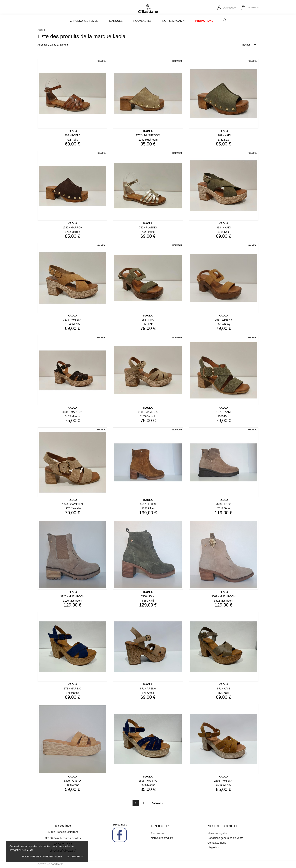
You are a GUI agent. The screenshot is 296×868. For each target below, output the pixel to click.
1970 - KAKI (224, 412)
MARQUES (116, 21)
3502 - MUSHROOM (224, 596)
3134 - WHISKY (73, 320)
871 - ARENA (148, 689)
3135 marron (72, 416)
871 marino (72, 693)
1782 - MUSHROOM (148, 135)
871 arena (148, 693)
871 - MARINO (72, 689)
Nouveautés (142, 21)
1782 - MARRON (72, 227)
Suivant (158, 803)
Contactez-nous (217, 843)
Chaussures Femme (84, 21)
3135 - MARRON (72, 412)
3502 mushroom (223, 601)
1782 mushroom (148, 140)
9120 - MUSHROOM (72, 596)
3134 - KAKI (224, 227)
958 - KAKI (148, 320)
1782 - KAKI (224, 135)
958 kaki (148, 324)
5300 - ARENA (72, 781)
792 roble (72, 140)
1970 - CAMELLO (73, 504)
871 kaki (224, 693)
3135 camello (148, 416)
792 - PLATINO (148, 227)
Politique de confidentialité (42, 857)
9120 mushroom (72, 601)
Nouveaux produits (162, 838)
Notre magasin (173, 21)
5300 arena (72, 785)
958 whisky (224, 324)
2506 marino (148, 785)
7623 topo (223, 508)
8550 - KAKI (148, 596)
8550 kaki (148, 601)
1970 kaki (224, 416)
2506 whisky (224, 785)
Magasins (213, 847)
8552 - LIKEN (148, 504)
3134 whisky (72, 324)
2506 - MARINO (148, 781)
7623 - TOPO (224, 504)
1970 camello (72, 508)
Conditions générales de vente (225, 838)
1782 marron (72, 232)
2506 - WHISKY (224, 781)
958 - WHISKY (223, 320)
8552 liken (148, 508)
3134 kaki (224, 232)
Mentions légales (217, 833)
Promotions (204, 21)
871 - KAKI (224, 689)
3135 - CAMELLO (148, 412)
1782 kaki (224, 140)
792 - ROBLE (72, 135)
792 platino (148, 232)
